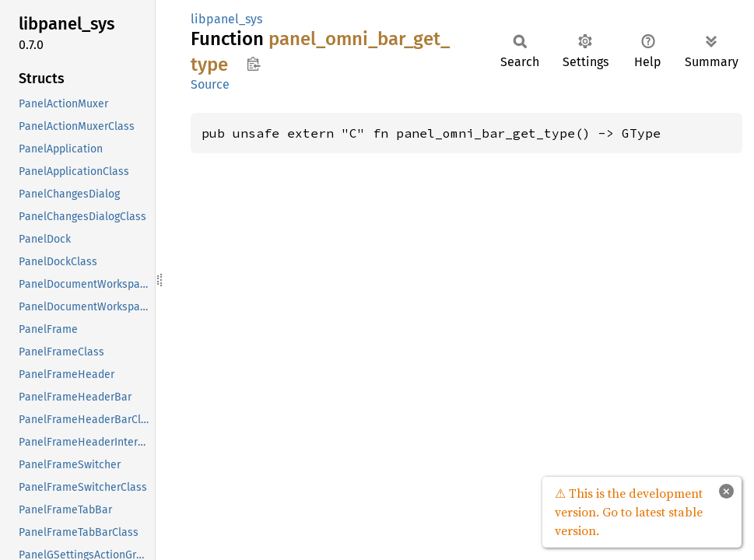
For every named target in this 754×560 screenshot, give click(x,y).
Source (210, 84)
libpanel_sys (226, 19)
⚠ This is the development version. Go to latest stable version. (629, 512)
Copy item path (253, 64)
